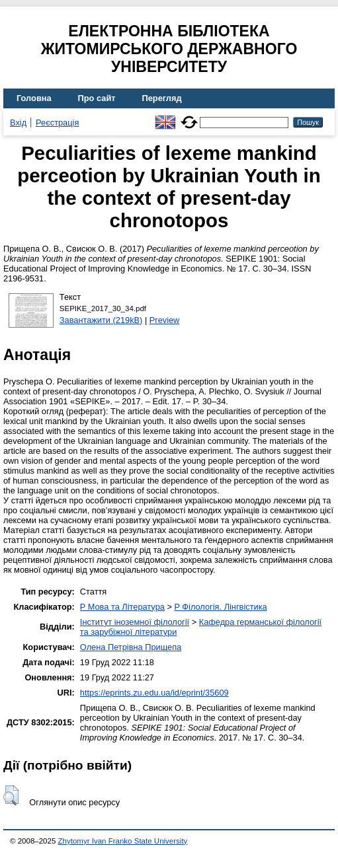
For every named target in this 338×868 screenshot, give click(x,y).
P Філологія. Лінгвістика (220, 607)
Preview (165, 320)
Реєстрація (57, 123)
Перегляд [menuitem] (162, 98)
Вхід (18, 123)
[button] (11, 795)
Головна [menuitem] (34, 98)
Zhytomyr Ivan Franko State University (123, 841)
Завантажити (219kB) (101, 320)
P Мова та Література (122, 607)
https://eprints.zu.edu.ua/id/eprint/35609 (154, 693)
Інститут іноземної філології (135, 622)
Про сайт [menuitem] (97, 98)
